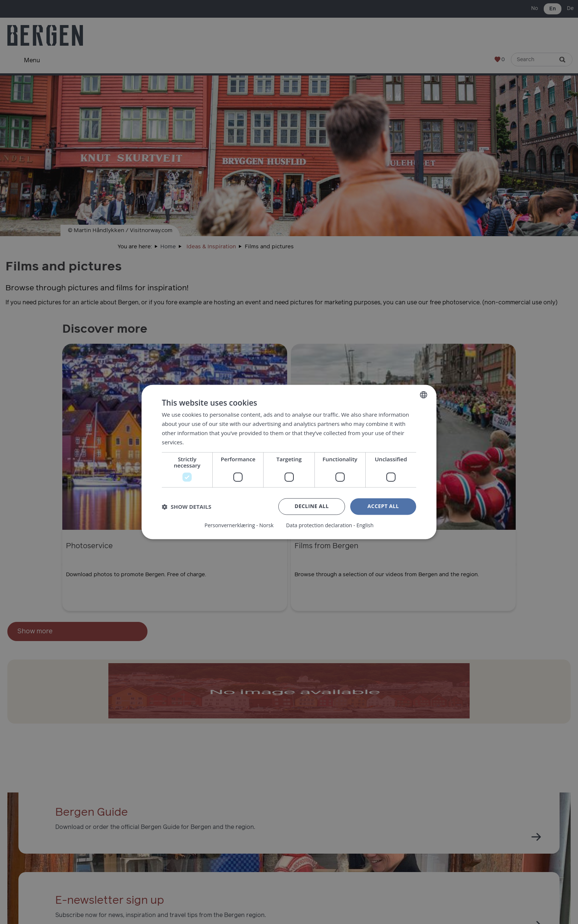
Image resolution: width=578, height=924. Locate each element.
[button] (187, 507)
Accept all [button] (383, 506)
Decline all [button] (311, 506)
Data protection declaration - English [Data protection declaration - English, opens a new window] (330, 526)
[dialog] (289, 462)
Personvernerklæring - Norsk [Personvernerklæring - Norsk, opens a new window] (239, 526)
